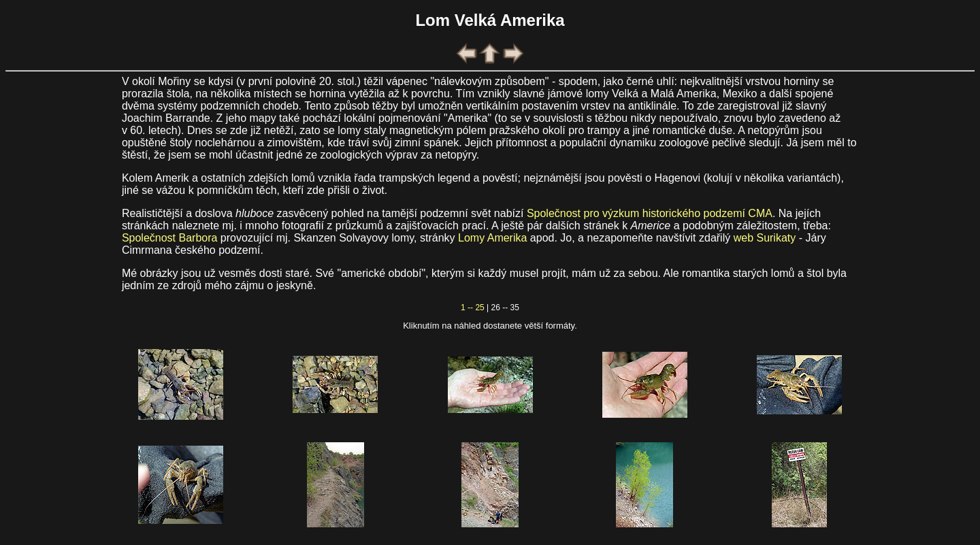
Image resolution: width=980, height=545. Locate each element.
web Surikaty (765, 238)
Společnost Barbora (170, 238)
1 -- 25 (473, 308)
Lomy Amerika (492, 238)
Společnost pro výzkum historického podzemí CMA (650, 213)
